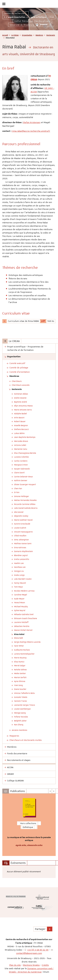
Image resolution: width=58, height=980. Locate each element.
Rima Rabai (19, 634)
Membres (39, 35)
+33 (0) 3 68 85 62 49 (38, 950)
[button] (50, 929)
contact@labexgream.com (29, 953)
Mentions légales (31, 965)
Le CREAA (15, 35)
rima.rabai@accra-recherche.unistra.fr (31, 131)
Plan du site (15, 965)
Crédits (45, 965)
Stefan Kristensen (32, 122)
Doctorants (51, 35)
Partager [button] (40, 929)
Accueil (5, 35)
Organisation (27, 35)
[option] (29, 825)
